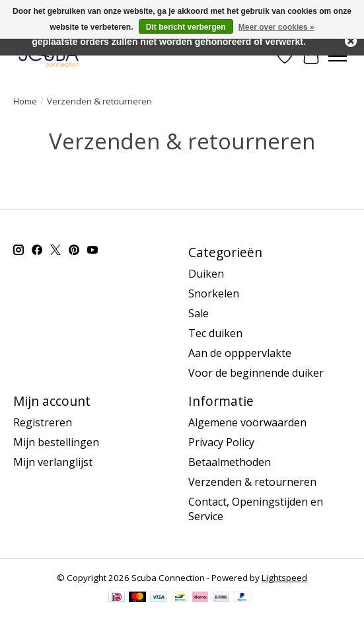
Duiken (206, 274)
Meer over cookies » (276, 27)
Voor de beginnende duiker (256, 373)
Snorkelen (214, 293)
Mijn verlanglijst (53, 462)
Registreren (43, 422)
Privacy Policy (221, 442)
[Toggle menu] (338, 56)
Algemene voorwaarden (247, 422)
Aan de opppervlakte (240, 353)
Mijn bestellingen (56, 442)
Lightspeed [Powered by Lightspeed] (284, 578)
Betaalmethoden (230, 462)
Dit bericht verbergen (186, 27)
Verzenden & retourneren (252, 482)
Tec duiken (215, 333)
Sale (199, 313)
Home (25, 101)
